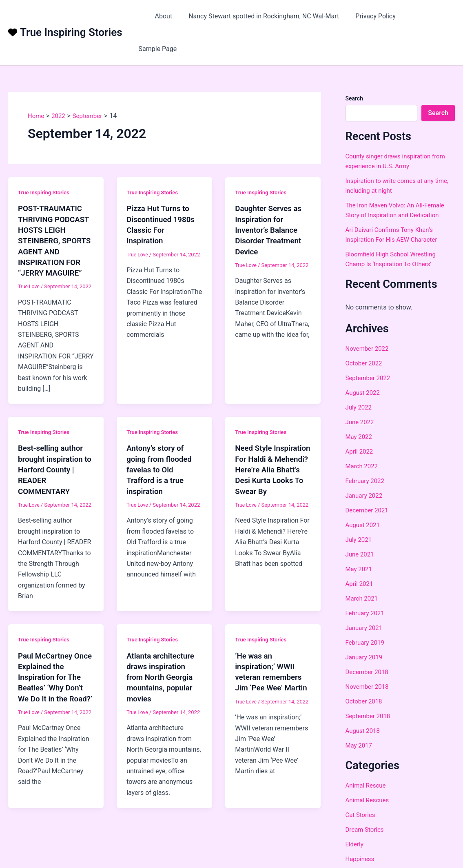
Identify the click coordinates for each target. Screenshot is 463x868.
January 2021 (365, 598)
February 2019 (366, 613)
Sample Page (429, 16)
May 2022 (360, 407)
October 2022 (365, 334)
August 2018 (364, 701)
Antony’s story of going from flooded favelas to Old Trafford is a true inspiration (161, 450)
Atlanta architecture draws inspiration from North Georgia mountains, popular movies (163, 657)
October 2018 (365, 672)
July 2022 (360, 378)
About (172, 16)
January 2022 (365, 466)
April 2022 (360, 422)
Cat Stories (361, 786)
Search (354, 69)
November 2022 (369, 319)
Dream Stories (366, 800)
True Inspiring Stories (71, 18)
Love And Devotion (373, 859)
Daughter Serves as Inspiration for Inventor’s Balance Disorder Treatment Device (270, 200)
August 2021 (364, 495)
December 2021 (369, 481)
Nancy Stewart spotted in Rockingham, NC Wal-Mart (269, 16)
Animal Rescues (369, 771)
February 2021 (366, 584)
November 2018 (369, 657)
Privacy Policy (377, 16)
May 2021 (360, 540)
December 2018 (369, 642)
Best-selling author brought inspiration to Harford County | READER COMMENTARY (53, 450)
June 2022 (361, 393)
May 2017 (360, 716)
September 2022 (370, 348)
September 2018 (370, 687)
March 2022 (363, 437)
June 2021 (361, 525)
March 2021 (363, 569)
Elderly (355, 815)
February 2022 (366, 451)
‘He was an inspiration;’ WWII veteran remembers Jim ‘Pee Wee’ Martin (271, 657)
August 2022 (364, 363)
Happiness (361, 830)
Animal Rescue (367, 756)
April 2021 (360, 554)
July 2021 (360, 510)
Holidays (358, 845)
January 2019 (365, 628)
